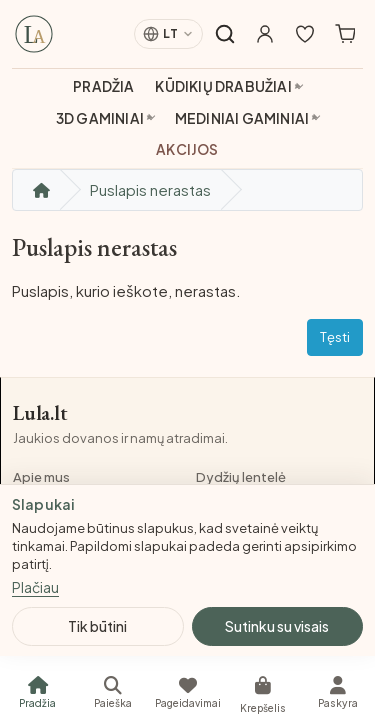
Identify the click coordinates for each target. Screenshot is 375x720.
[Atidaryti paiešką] (225, 34)
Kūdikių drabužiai (223, 86)
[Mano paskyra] (265, 34)
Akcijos (187, 149)
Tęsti (335, 337)
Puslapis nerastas (150, 189)
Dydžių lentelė (241, 477)
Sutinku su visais (277, 626)
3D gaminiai (100, 118)
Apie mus (41, 477)
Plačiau (35, 587)
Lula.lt (40, 413)
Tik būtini (97, 626)
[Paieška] (112, 692)
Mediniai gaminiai (242, 118)
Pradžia (103, 86)
